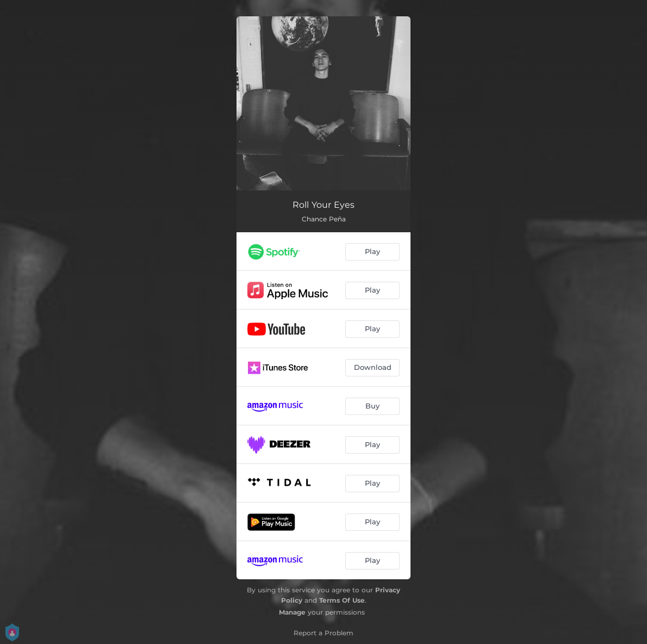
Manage (292, 612)
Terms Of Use (342, 600)
